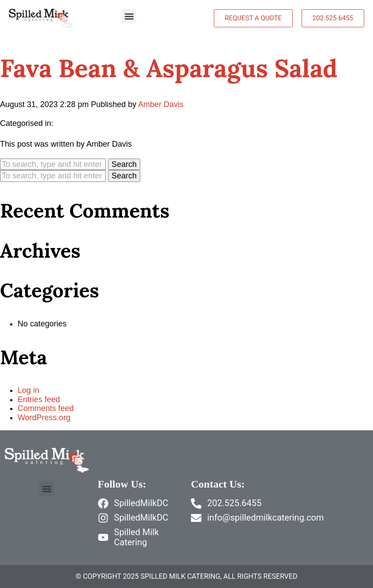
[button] (129, 16)
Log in (28, 390)
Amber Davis (161, 104)
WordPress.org (44, 418)
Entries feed (39, 399)
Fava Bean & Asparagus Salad (169, 68)
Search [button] (124, 164)
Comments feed (46, 408)
